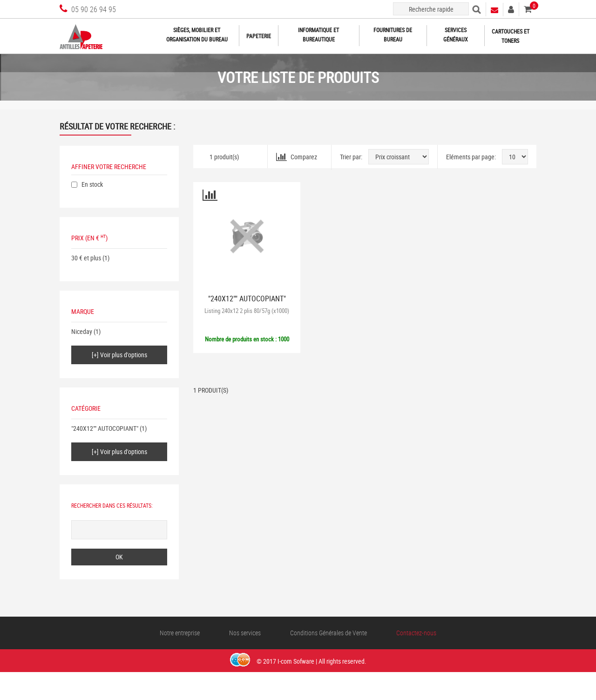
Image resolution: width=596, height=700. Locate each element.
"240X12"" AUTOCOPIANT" (105, 428)
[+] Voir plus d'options (119, 355)
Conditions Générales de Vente (328, 633)
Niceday (82, 331)
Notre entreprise (180, 633)
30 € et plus (86, 258)
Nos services (245, 633)
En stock (92, 184)
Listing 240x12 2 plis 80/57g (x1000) (247, 311)
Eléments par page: (471, 157)
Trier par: (351, 157)
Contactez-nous (416, 633)
